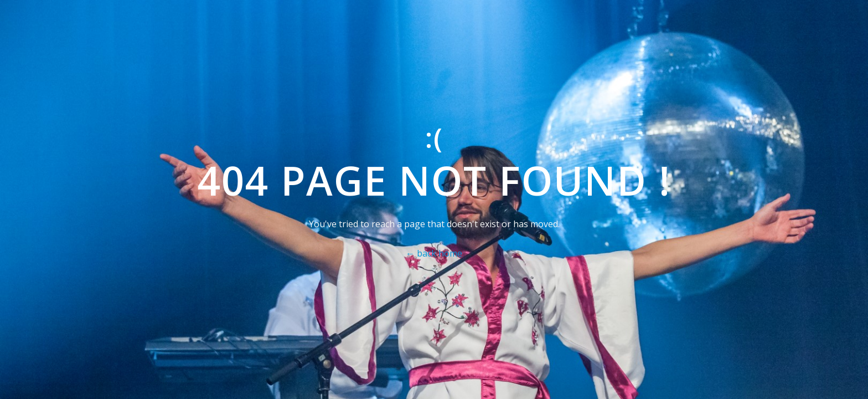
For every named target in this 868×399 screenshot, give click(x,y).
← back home (434, 253)
